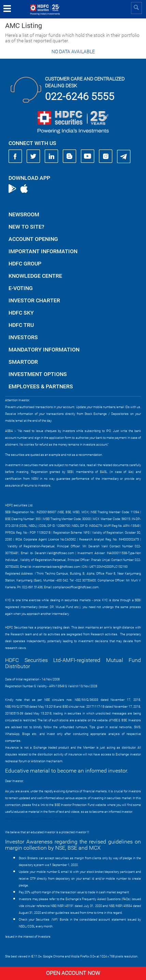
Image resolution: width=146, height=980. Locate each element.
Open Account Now (73, 973)
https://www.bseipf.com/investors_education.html (40, 819)
